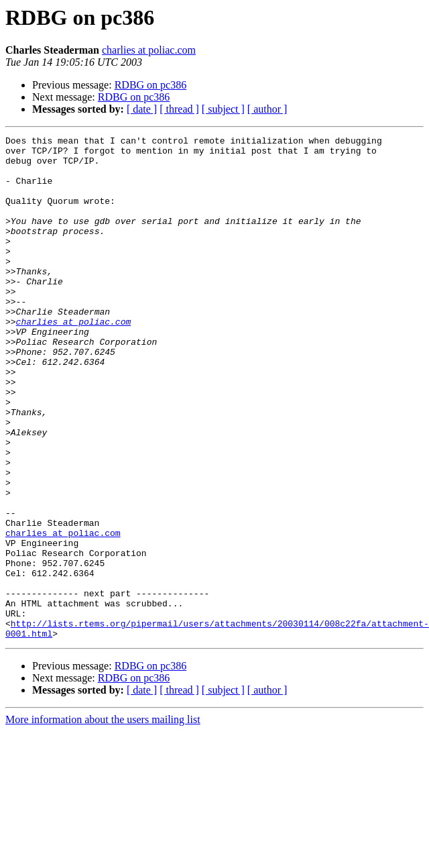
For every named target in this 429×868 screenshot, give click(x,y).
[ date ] (142, 109)
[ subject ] (223, 109)
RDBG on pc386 (151, 85)
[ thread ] (179, 109)
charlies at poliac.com (149, 50)
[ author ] (267, 109)
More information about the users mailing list (103, 820)
